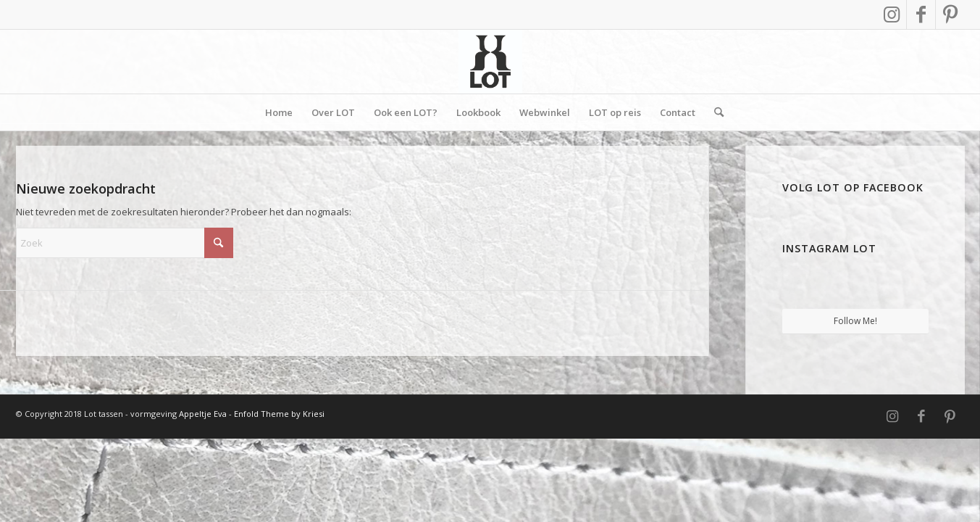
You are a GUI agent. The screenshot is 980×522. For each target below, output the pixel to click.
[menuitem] (279, 112)
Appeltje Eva (204, 414)
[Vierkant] (490, 62)
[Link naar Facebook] (921, 14)
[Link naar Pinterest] (950, 14)
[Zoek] (714, 112)
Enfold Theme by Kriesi (279, 414)
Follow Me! (855, 321)
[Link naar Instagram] (892, 14)
